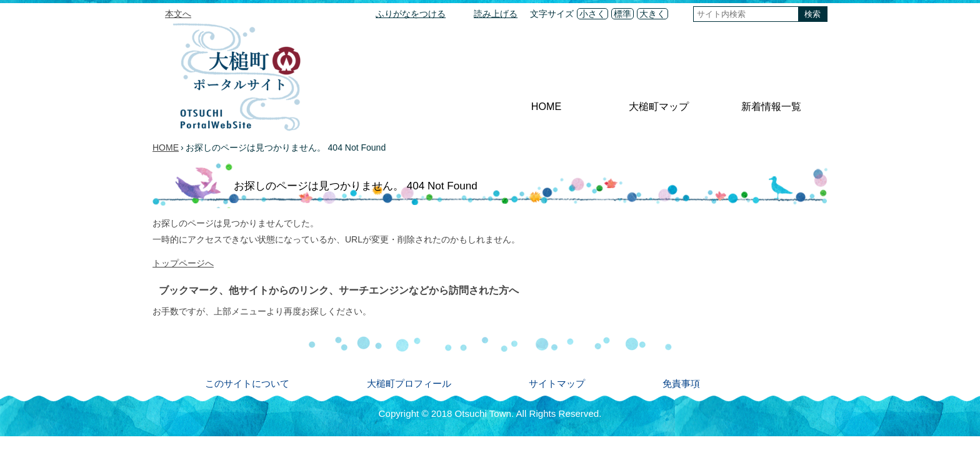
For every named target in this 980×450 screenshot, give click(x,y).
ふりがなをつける (411, 14)
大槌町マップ (659, 106)
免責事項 (681, 383)
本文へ (178, 14)
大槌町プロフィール (409, 383)
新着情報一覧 (771, 106)
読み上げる (496, 14)
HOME (546, 106)
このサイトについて (247, 383)
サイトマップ (557, 383)
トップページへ (183, 263)
